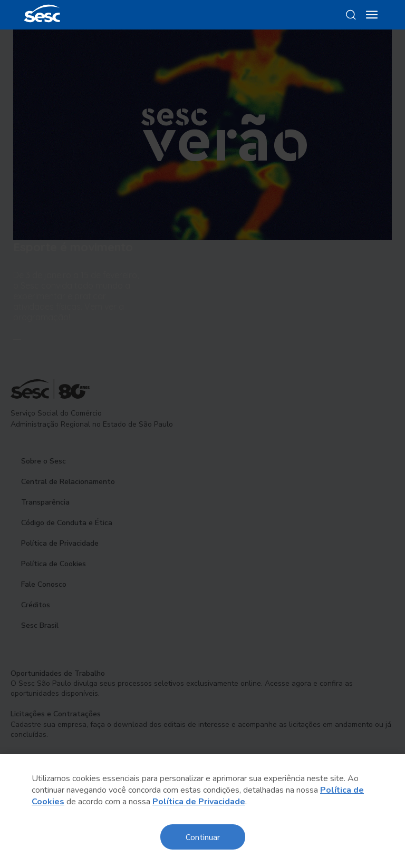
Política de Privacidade (199, 802)
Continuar (203, 837)
